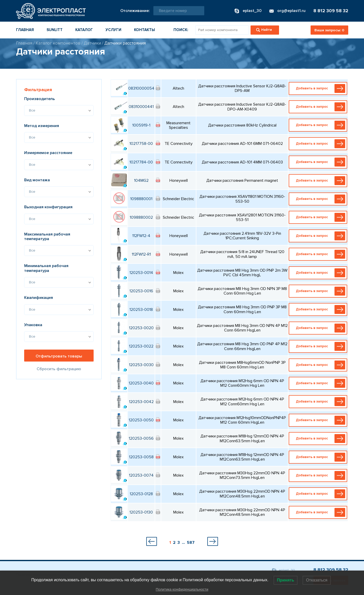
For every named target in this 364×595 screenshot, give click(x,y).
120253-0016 (141, 291)
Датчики (92, 43)
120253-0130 (141, 512)
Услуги (113, 30)
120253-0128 (141, 494)
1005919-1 (141, 125)
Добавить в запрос (319, 88)
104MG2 (141, 181)
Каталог (84, 30)
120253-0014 (141, 273)
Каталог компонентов (58, 43)
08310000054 (141, 88)
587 (191, 543)
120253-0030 (141, 365)
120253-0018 (141, 310)
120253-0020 (141, 328)
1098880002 (141, 217)
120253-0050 (141, 420)
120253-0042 (141, 402)
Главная (25, 30)
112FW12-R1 (141, 254)
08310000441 (141, 107)
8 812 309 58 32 (331, 11)
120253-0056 (141, 438)
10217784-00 (141, 162)
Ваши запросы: (329, 30)
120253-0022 (141, 346)
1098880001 (141, 199)
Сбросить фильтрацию (59, 369)
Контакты (144, 30)
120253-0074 (141, 475)
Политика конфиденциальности (182, 589)
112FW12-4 (141, 236)
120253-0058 (141, 457)
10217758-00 (141, 144)
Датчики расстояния (125, 43)
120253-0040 (141, 383)
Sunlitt (55, 30)
